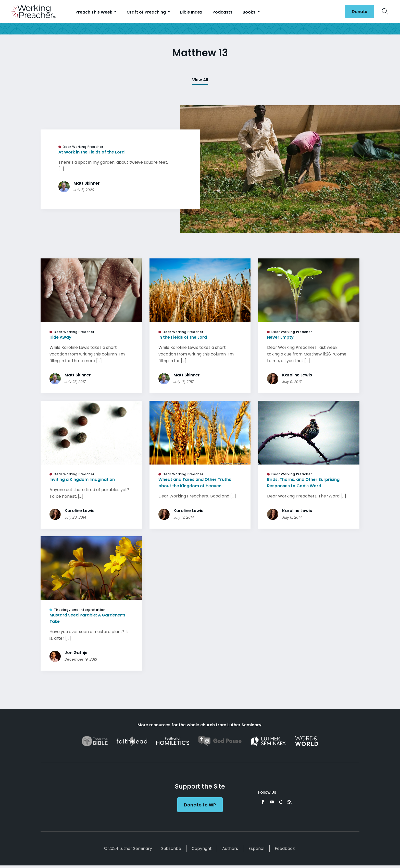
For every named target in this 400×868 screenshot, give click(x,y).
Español (256, 851)
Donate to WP (200, 807)
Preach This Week (94, 12)
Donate (360, 12)
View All (200, 80)
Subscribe (171, 851)
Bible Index (191, 12)
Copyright (202, 851)
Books (249, 12)
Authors (230, 851)
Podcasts (222, 12)
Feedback (285, 851)
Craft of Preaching (147, 12)
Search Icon (385, 11)
